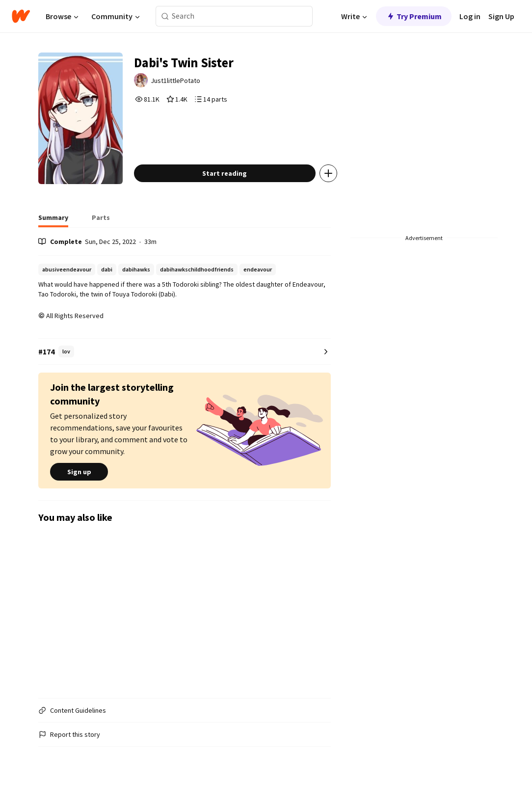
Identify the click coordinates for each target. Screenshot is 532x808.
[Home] (21, 16)
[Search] (165, 16)
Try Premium (414, 16)
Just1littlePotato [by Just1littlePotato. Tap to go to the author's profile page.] (184, 82)
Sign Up (501, 16)
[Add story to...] (336, 184)
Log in (470, 16)
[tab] (53, 231)
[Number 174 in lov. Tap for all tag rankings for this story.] (185, 362)
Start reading (232, 184)
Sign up (79, 482)
